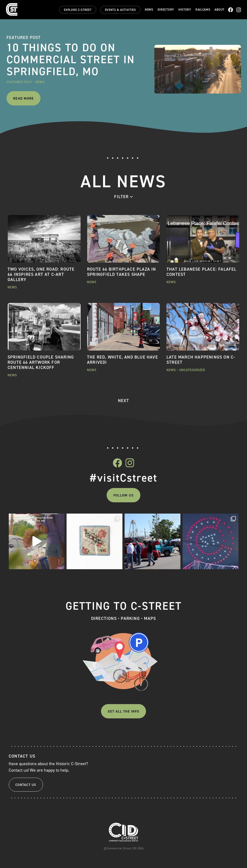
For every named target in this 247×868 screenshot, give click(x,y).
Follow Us (123, 495)
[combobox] (123, 197)
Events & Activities (120, 10)
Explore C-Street (78, 10)
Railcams (203, 10)
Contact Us (26, 785)
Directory (166, 10)
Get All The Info (123, 711)
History (185, 10)
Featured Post (19, 82)
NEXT (123, 401)
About (219, 10)
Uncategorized (192, 370)
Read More (23, 98)
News (149, 10)
